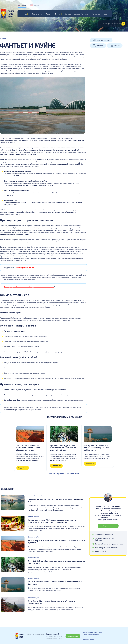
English (36, 5)
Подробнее (23, 468)
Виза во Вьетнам (103, 40)
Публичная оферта (88, 639)
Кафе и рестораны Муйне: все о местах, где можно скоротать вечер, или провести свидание (52, 521)
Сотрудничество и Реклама (77, 14)
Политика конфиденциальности (92, 632)
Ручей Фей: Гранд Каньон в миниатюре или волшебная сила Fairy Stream (63, 448)
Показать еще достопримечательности (64, 474)
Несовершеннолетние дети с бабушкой (106, 539)
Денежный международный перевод (109, 544)
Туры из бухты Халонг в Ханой (106, 548)
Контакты (96, 14)
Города (24, 14)
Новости (31, 496)
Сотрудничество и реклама (91, 634)
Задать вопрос (108, 526)
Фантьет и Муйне (39, 496)
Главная (5, 38)
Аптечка (100, 46)
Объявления (37, 14)
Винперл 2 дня (100, 551)
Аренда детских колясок (104, 534)
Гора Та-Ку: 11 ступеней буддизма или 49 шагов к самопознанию (51, 602)
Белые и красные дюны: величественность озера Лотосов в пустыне (28, 448)
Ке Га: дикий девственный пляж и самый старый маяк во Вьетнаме (97, 448)
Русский (24, 5)
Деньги (117, 46)
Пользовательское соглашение (92, 637)
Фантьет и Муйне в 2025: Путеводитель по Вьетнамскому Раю (56, 500)
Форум (48, 14)
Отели (106, 14)
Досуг (58, 14)
